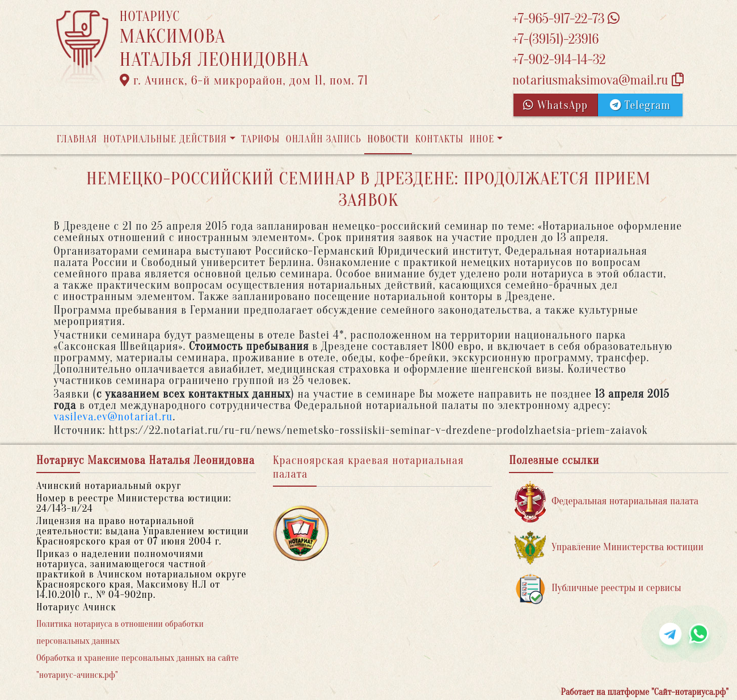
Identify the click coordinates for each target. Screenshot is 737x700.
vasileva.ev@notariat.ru (113, 417)
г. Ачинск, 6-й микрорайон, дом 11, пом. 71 (244, 81)
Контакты (439, 139)
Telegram (640, 105)
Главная (77, 139)
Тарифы (260, 139)
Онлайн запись (324, 139)
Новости (388, 139)
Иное (482, 139)
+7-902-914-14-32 (559, 60)
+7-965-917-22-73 (566, 19)
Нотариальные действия (165, 139)
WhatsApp (555, 105)
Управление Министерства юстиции (609, 548)
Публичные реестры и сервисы (598, 589)
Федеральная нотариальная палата (607, 502)
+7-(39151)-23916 (555, 39)
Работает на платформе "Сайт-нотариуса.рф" (645, 692)
